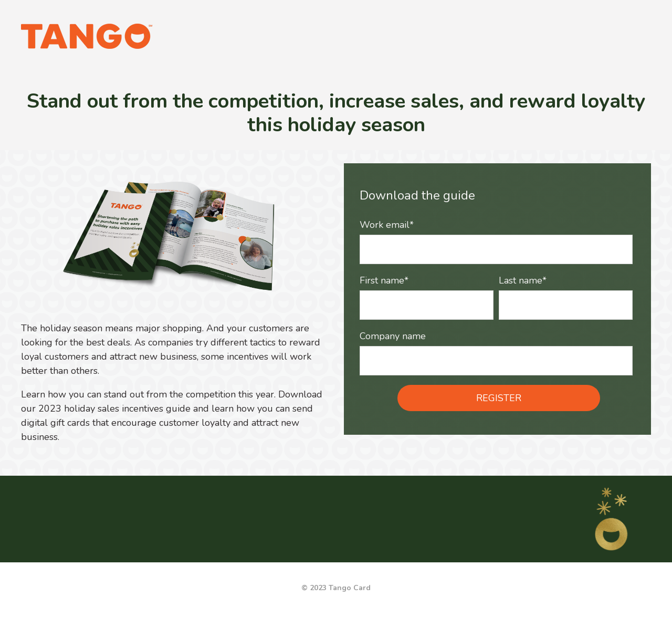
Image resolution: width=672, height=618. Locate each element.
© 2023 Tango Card (336, 588)
